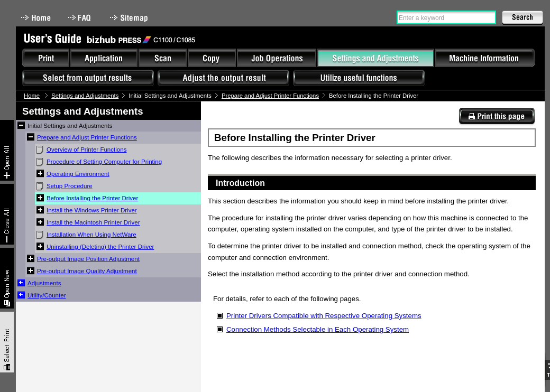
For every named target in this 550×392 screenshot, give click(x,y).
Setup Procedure (70, 186)
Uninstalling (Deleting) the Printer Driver (100, 247)
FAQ (80, 18)
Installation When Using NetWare (91, 235)
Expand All (7, 150)
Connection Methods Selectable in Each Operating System (318, 329)
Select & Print (7, 342)
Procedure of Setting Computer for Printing (104, 162)
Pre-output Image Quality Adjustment (87, 271)
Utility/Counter (47, 295)
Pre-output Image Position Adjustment (88, 259)
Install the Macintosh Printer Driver (93, 222)
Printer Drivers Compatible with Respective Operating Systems (324, 316)
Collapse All (7, 214)
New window (7, 278)
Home (36, 18)
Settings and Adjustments (85, 96)
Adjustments (44, 283)
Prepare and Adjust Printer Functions (270, 96)
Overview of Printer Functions (86, 150)
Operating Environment (78, 174)
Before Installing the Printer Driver (92, 198)
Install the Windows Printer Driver (92, 210)
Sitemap (130, 18)
